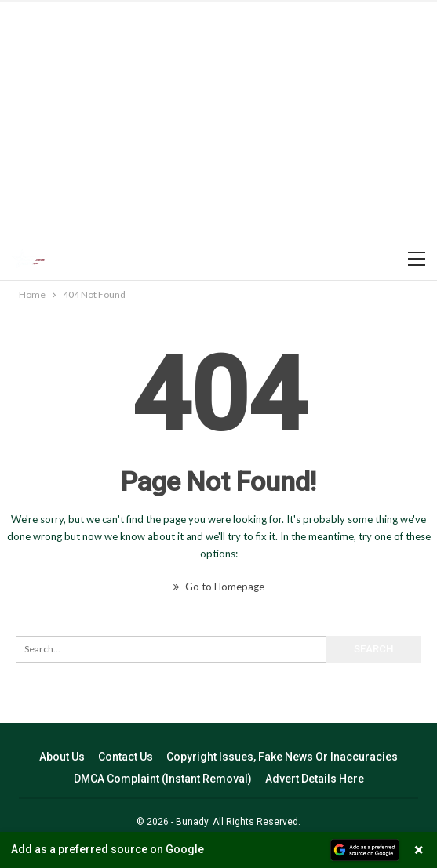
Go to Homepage (219, 587)
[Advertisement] (218, 120)
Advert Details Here (315, 779)
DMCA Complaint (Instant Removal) (163, 779)
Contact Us (126, 757)
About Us (62, 757)
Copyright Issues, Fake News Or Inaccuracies (282, 757)
